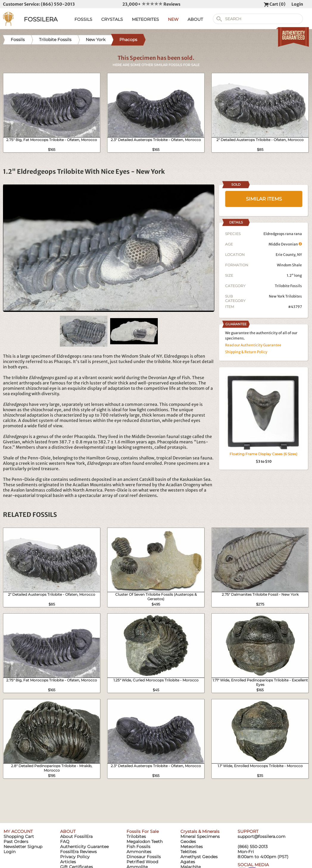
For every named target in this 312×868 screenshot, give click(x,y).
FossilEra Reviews (78, 852)
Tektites (188, 852)
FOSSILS (83, 19)
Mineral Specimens (200, 836)
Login (297, 4)
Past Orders (16, 842)
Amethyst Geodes (199, 857)
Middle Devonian (285, 244)
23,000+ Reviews (151, 4)
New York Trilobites (285, 296)
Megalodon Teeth (145, 842)
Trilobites (136, 836)
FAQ (65, 842)
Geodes (188, 842)
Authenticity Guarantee (84, 847)
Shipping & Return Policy (246, 352)
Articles (68, 862)
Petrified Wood (142, 862)
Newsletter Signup (23, 847)
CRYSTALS (112, 19)
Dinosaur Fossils (144, 857)
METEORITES (145, 19)
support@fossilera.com (262, 836)
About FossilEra (76, 836)
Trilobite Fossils (288, 286)
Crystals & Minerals (200, 831)
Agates (188, 862)
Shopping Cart (19, 836)
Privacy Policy (75, 857)
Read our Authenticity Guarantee (253, 345)
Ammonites (139, 852)
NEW (173, 19)
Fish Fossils (138, 847)
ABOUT (195, 19)
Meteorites (192, 847)
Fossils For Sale (143, 831)
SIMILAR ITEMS (264, 199)
